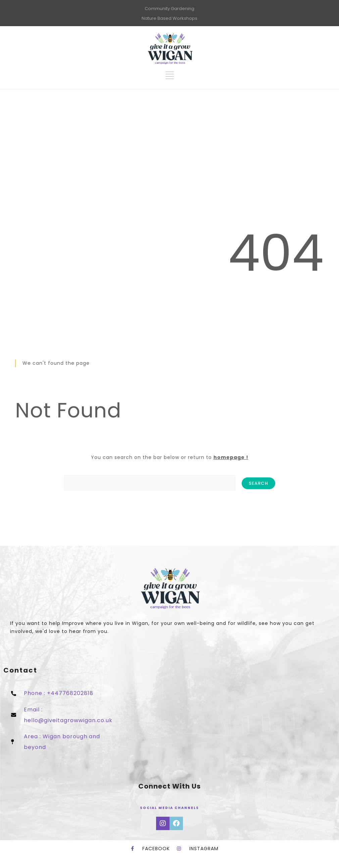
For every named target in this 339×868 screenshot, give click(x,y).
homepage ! (231, 457)
